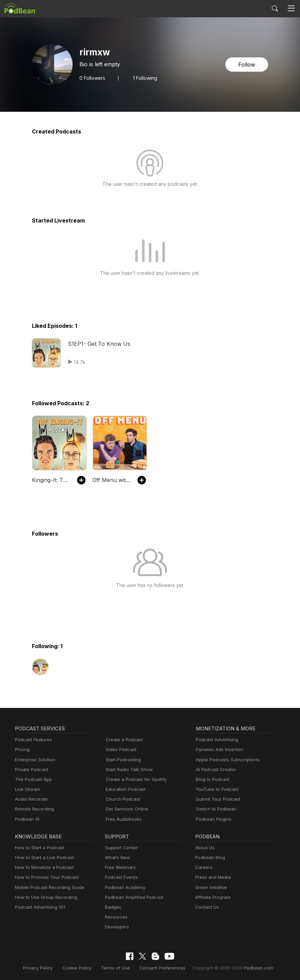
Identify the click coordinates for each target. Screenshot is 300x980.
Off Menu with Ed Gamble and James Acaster (111, 480)
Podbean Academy (124, 887)
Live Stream (27, 789)
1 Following (143, 78)
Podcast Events (120, 877)
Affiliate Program (212, 897)
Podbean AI (26, 819)
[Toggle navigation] (291, 9)
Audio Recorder (31, 799)
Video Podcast (120, 750)
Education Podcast (124, 789)
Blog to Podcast (211, 779)
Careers (203, 867)
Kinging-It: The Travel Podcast (51, 480)
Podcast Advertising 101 (39, 907)
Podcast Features (32, 740)
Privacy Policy (46, 968)
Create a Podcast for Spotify (134, 779)
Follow (247, 64)
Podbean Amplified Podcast (132, 897)
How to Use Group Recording (44, 897)
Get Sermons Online (126, 809)
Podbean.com (250, 968)
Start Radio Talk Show (128, 770)
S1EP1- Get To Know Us (98, 344)
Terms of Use (119, 968)
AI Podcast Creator (215, 770)
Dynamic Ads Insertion (218, 750)
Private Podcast (31, 770)
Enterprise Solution (34, 760)
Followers (92, 78)
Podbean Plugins (213, 819)
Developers (116, 927)
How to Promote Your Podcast (45, 877)
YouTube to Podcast (216, 789)
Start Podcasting (122, 760)
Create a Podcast (123, 740)
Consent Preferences (162, 968)
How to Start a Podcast (38, 848)
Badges (112, 907)
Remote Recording (34, 809)
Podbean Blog (209, 858)
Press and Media (212, 877)
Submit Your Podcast (217, 799)
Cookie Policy (83, 968)
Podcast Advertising (215, 740)
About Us (204, 848)
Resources (116, 917)
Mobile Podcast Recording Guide (48, 887)
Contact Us (206, 907)
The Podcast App (32, 779)
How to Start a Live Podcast (43, 858)
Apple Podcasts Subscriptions (225, 760)
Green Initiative (210, 887)
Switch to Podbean (214, 809)
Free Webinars (119, 867)
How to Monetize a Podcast (42, 867)
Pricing (22, 750)
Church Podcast (121, 799)
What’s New (117, 858)
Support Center (120, 848)
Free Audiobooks (122, 819)
